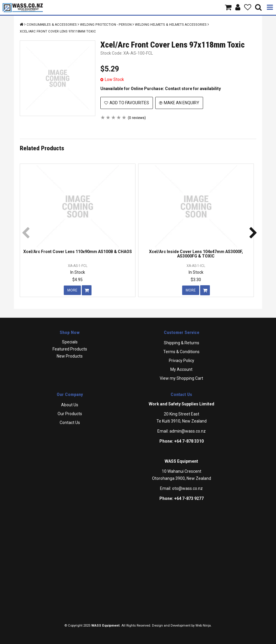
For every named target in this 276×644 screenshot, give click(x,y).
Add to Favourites (129, 103)
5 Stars (124, 118)
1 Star (103, 118)
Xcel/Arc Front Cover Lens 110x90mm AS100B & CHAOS (78, 252)
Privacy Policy (182, 361)
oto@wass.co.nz (187, 488)
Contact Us (70, 423)
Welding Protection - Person (106, 25)
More (72, 290)
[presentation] (24, 233)
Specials (70, 342)
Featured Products (70, 349)
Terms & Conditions (181, 352)
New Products (70, 356)
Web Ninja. (204, 626)
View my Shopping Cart (181, 378)
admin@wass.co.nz (188, 431)
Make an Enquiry (182, 103)
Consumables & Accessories (52, 25)
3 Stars (114, 118)
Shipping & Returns (182, 343)
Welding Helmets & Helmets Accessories (171, 25)
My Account (181, 369)
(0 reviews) (137, 118)
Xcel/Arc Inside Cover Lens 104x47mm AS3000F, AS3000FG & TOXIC (196, 254)
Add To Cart (87, 290)
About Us (70, 405)
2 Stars (108, 118)
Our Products (70, 414)
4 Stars (119, 118)
